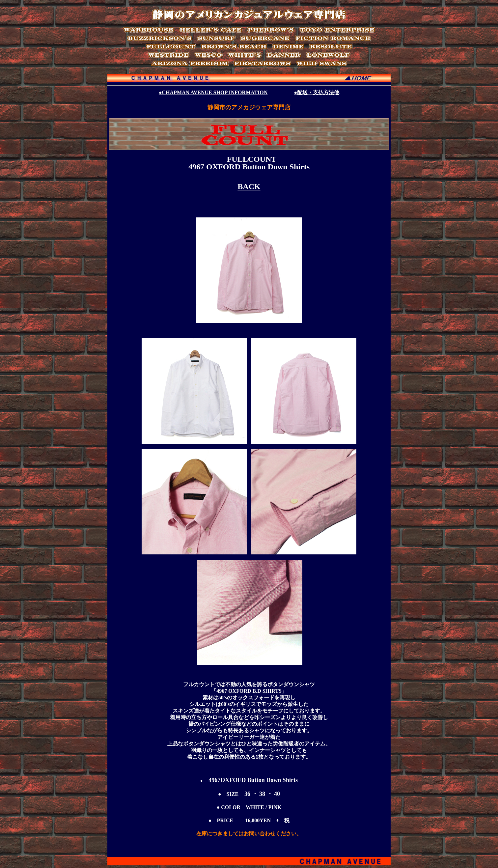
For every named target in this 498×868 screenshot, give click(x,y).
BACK (249, 186)
